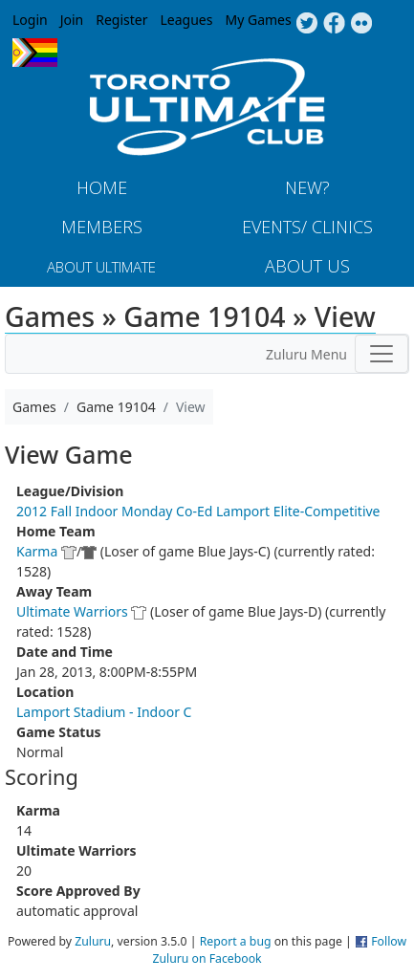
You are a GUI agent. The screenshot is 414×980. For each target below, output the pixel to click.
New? (307, 187)
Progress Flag (35, 53)
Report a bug (236, 941)
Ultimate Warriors (72, 611)
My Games (258, 20)
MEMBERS (102, 227)
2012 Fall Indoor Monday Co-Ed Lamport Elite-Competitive (198, 511)
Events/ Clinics (307, 227)
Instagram (362, 24)
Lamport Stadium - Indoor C (104, 712)
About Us (307, 266)
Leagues (187, 20)
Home (102, 187)
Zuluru (93, 941)
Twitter (306, 24)
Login (30, 20)
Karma (37, 551)
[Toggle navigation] (381, 354)
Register (121, 20)
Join (72, 20)
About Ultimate (101, 267)
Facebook (334, 24)
